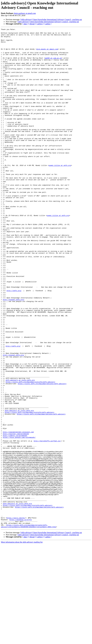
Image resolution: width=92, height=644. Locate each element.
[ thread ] (32, 24)
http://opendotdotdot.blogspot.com (18, 513)
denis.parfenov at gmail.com (25, 13)
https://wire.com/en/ (16, 616)
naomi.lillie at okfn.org (60, 193)
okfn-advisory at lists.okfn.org (20, 451)
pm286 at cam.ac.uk (53, 64)
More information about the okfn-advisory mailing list (22, 642)
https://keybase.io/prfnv (21, 618)
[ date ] (25, 24)
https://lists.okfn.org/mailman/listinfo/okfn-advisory (30, 453)
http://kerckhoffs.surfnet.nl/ (47, 524)
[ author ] (48, 24)
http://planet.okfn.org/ (14, 354)
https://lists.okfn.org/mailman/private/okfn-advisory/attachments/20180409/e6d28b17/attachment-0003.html (29, 626)
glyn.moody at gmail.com (47, 53)
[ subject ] (40, 24)
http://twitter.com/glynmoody (16, 515)
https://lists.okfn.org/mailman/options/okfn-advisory (42, 455)
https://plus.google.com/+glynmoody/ (19, 519)
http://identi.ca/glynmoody (15, 517)
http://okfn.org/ (14, 343)
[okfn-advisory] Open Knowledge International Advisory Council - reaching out (51, 20)
